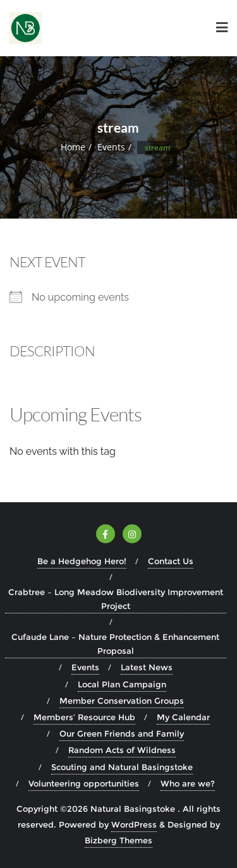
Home (73, 147)
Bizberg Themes (118, 840)
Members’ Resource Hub (84, 717)
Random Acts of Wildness (122, 750)
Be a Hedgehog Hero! (82, 561)
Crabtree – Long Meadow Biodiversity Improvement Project (116, 599)
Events (111, 147)
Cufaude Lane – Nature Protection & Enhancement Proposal (115, 644)
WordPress (134, 824)
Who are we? (188, 783)
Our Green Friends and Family (122, 733)
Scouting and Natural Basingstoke (122, 767)
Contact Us (171, 561)
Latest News (147, 667)
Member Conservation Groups (122, 701)
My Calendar (183, 717)
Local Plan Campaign (122, 684)
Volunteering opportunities (84, 783)
